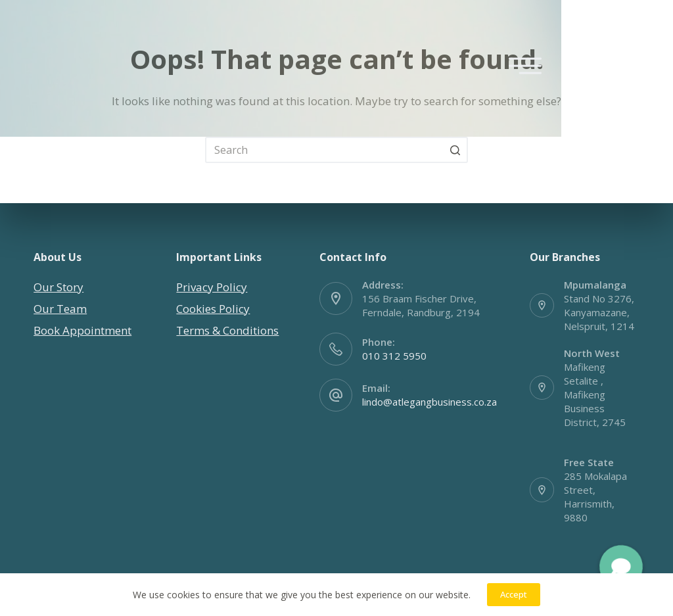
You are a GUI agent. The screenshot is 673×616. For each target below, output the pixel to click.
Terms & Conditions (227, 330)
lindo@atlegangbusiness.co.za (429, 402)
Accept (514, 594)
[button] (621, 567)
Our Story (58, 287)
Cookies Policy (213, 309)
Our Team (60, 309)
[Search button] (455, 150)
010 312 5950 (394, 356)
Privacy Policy (212, 287)
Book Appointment (82, 330)
